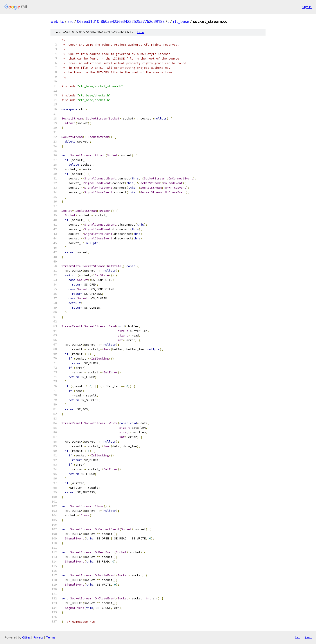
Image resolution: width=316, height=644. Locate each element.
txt (298, 637)
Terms (51, 637)
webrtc (57, 21)
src (70, 21)
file (140, 32)
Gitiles (26, 637)
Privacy (38, 637)
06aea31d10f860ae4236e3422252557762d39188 (121, 21)
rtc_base (181, 21)
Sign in (307, 7)
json (308, 637)
